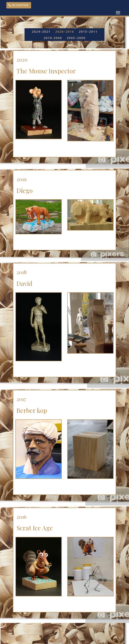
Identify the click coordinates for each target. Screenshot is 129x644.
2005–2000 (76, 38)
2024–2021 (41, 32)
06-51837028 (20, 5)
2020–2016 (65, 32)
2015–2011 (88, 32)
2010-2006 (53, 38)
